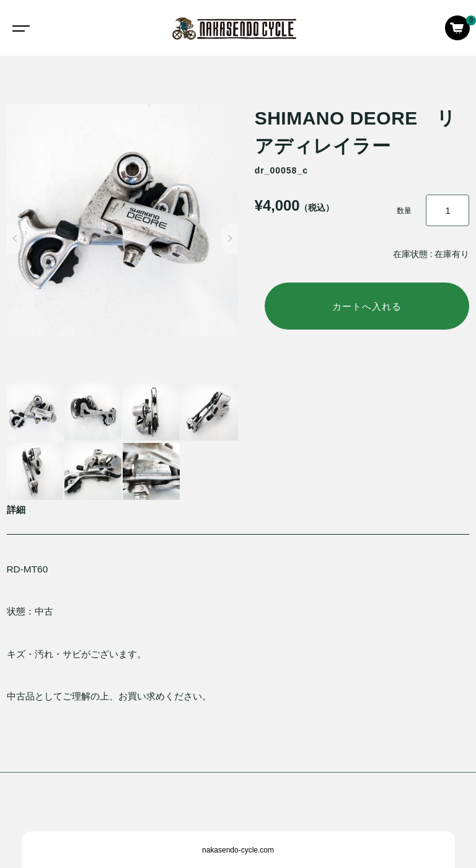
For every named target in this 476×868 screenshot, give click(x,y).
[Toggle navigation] (19, 28)
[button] (15, 239)
